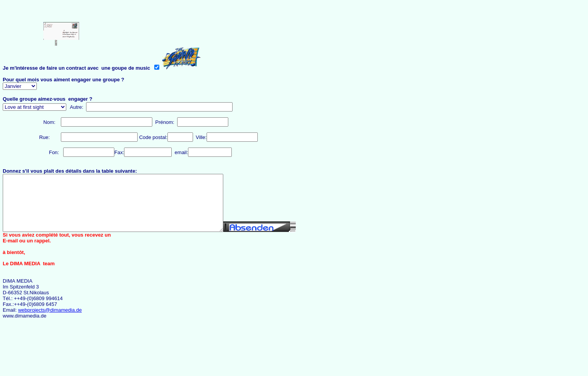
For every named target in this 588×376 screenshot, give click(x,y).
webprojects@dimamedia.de (50, 310)
